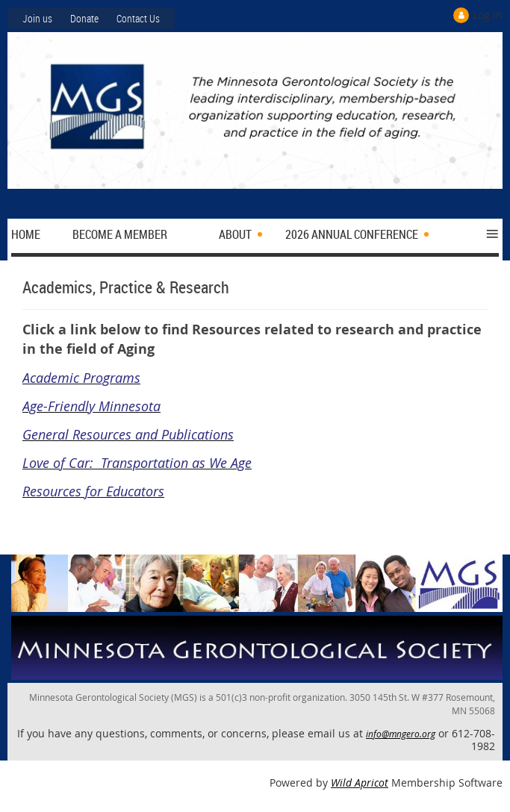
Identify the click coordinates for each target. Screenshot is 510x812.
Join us (37, 18)
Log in (488, 15)
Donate (84, 18)
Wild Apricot (360, 783)
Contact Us (138, 18)
